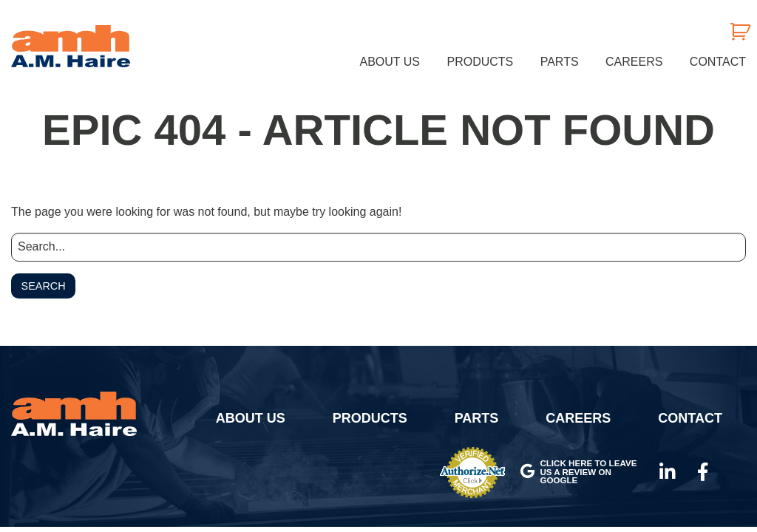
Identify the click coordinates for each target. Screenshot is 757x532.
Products (480, 62)
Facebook (703, 472)
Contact (718, 62)
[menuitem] (390, 61)
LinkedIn (668, 472)
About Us (390, 62)
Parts (560, 62)
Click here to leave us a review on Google (578, 471)
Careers (634, 62)
